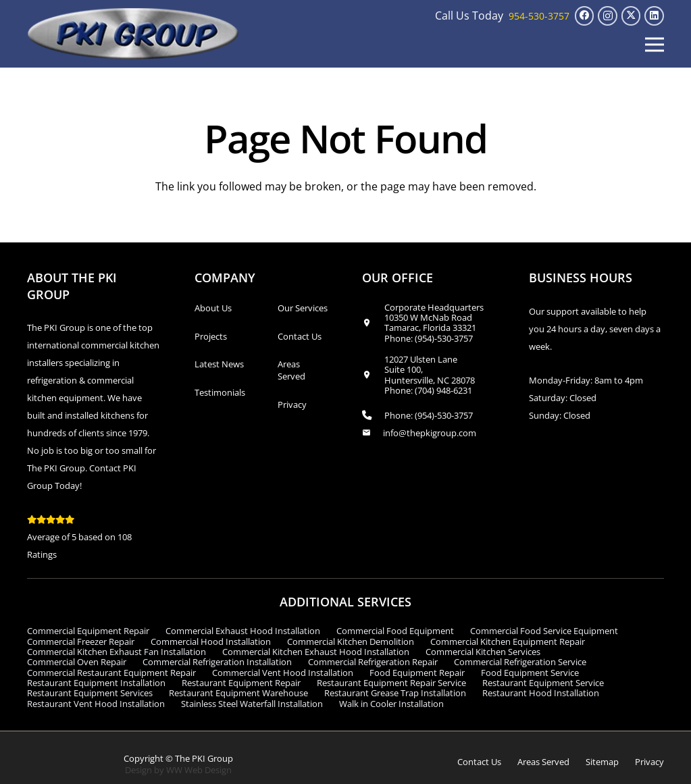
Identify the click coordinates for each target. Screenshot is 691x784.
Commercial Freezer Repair (81, 642)
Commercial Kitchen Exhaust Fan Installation (117, 652)
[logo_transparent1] (133, 34)
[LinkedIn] (654, 16)
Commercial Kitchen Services (483, 652)
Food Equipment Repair (417, 673)
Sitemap (602, 762)
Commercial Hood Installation (211, 642)
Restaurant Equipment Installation (96, 683)
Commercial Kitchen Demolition (351, 642)
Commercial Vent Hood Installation (283, 673)
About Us (213, 308)
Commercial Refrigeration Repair (373, 662)
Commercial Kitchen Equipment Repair (508, 642)
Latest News (219, 364)
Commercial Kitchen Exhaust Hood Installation (316, 652)
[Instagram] (608, 16)
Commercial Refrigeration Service (520, 662)
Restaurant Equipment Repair (241, 683)
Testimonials (220, 392)
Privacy (292, 404)
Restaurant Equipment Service (543, 683)
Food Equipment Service (530, 673)
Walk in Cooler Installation (391, 704)
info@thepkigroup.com (430, 433)
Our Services (303, 308)
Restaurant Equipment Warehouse (238, 693)
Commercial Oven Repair (77, 662)
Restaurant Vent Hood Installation (96, 704)
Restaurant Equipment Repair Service (391, 683)
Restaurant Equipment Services (90, 693)
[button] (655, 45)
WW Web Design (199, 770)
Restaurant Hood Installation (541, 693)
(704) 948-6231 (443, 390)
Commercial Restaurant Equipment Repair (111, 673)
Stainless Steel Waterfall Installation (252, 704)
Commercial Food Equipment (395, 631)
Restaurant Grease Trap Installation (395, 693)
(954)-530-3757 (444, 338)
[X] (631, 16)
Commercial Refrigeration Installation (217, 662)
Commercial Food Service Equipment (544, 631)
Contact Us (300, 336)
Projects (211, 336)
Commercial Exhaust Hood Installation (243, 631)
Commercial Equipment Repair (88, 631)
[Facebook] (585, 16)
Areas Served (291, 370)
